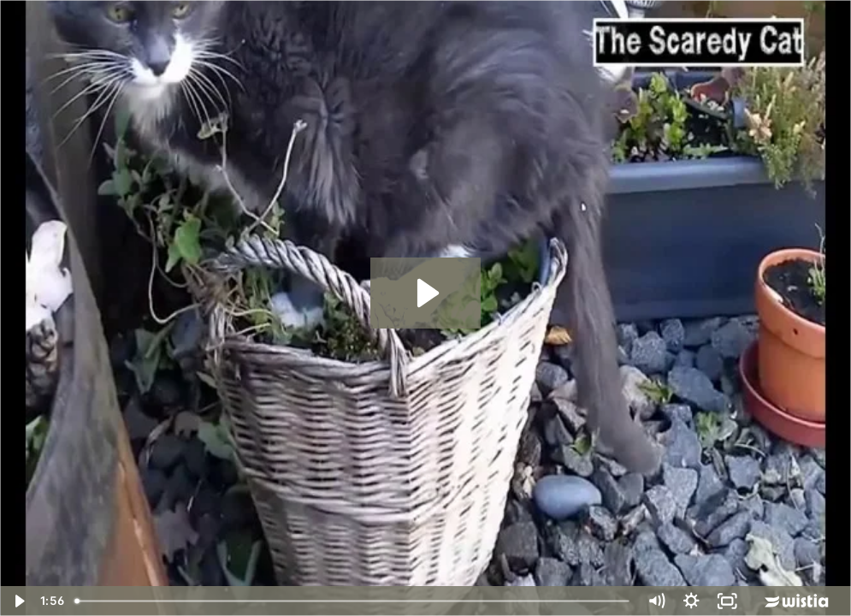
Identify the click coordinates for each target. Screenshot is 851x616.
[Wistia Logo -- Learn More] (798, 601)
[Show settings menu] (691, 601)
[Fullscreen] (727, 601)
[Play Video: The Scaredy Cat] (426, 293)
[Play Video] (18, 601)
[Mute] (656, 601)
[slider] (353, 601)
